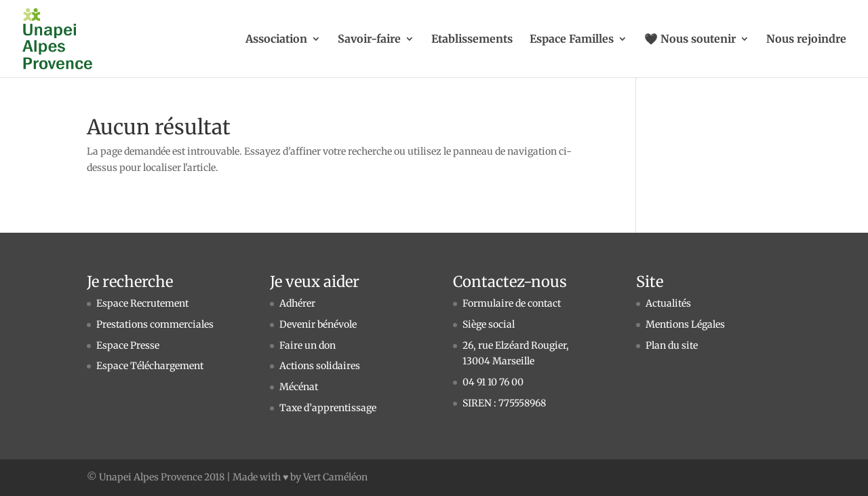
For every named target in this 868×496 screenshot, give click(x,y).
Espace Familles (572, 40)
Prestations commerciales (155, 324)
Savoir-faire (369, 40)
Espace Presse (128, 345)
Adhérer (297, 303)
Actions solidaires (320, 366)
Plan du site (672, 345)
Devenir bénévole (318, 324)
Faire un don (308, 345)
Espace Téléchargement (150, 366)
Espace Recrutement (142, 303)
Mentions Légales (685, 324)
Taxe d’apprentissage (328, 408)
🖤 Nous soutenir (690, 40)
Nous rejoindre (806, 40)
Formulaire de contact (512, 303)
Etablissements (472, 40)
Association (276, 40)
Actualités (668, 303)
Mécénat (299, 387)
